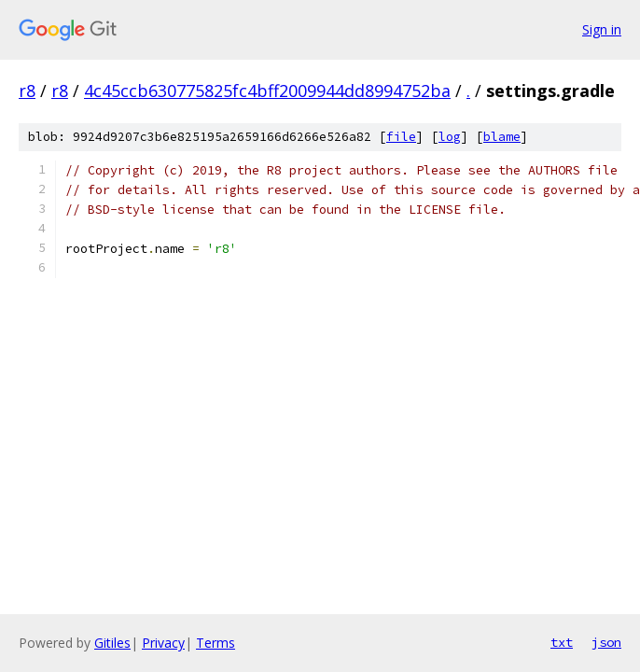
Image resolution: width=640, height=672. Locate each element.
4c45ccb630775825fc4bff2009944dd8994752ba (267, 91)
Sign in (602, 29)
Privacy (163, 643)
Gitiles (112, 643)
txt (562, 642)
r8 (27, 91)
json (606, 642)
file (401, 137)
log (450, 137)
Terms (216, 643)
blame (502, 137)
